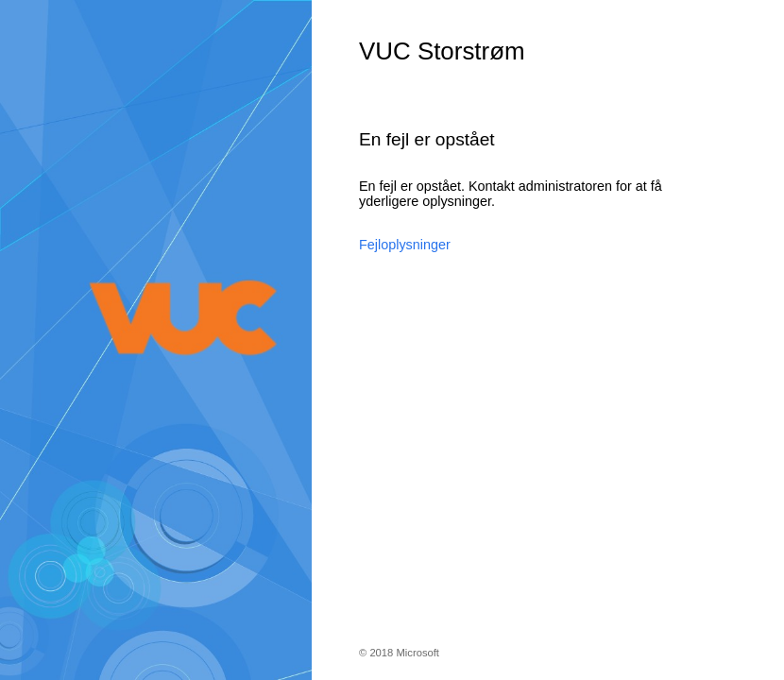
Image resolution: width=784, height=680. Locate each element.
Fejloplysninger (405, 245)
